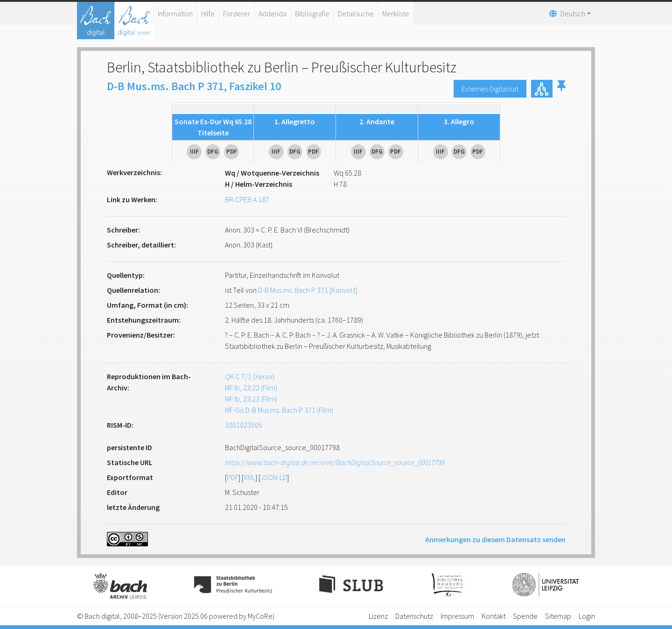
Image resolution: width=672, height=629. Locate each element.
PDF (233, 477)
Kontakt (493, 616)
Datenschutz (414, 616)
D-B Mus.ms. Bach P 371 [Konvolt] (308, 290)
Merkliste (396, 14)
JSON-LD (274, 477)
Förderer (237, 14)
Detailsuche (356, 14)
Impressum (457, 616)
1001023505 (244, 425)
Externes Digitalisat (490, 89)
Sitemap (558, 616)
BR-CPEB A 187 (247, 199)
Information (175, 14)
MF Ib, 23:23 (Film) (251, 399)
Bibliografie (312, 14)
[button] (561, 89)
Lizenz (378, 616)
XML (249, 477)
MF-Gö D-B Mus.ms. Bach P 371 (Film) (279, 410)
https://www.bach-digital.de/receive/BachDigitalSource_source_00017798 (335, 462)
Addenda (273, 14)
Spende (525, 616)
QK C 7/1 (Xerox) (250, 376)
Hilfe (208, 14)
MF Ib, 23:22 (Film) (251, 388)
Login (587, 616)
